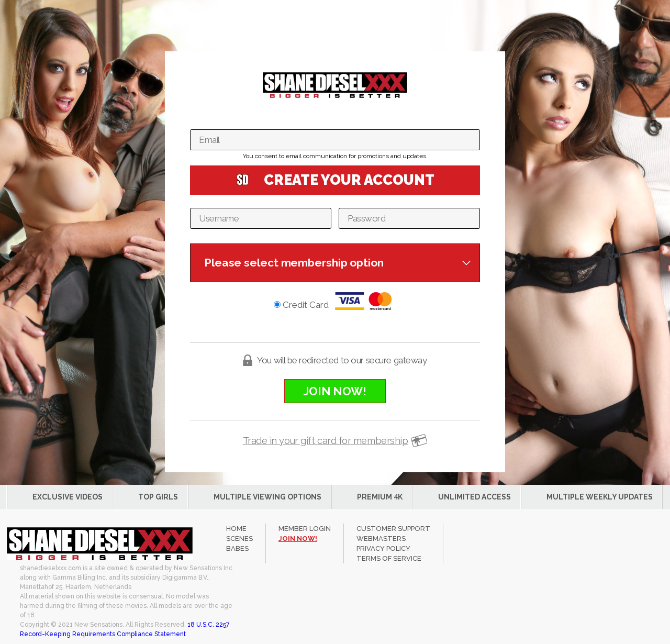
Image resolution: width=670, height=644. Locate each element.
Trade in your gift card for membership (326, 441)
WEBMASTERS (381, 538)
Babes (237, 548)
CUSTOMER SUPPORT (393, 529)
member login (305, 529)
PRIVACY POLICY (383, 548)
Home (236, 529)
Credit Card (335, 301)
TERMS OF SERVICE (389, 558)
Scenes (239, 538)
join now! (298, 538)
